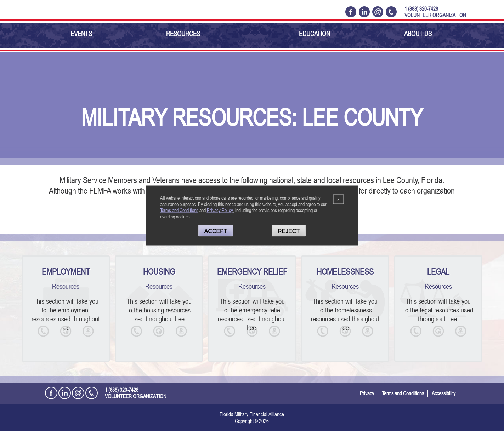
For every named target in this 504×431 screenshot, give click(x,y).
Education (315, 33)
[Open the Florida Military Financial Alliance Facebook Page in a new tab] (351, 12)
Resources (183, 33)
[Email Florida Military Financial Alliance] (378, 12)
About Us (418, 33)
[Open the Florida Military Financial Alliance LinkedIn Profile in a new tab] (364, 12)
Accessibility (444, 393)
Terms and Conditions (403, 393)
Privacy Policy (220, 210)
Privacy (367, 393)
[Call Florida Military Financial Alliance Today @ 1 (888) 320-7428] (391, 12)
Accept (216, 231)
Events (81, 33)
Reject (289, 231)
